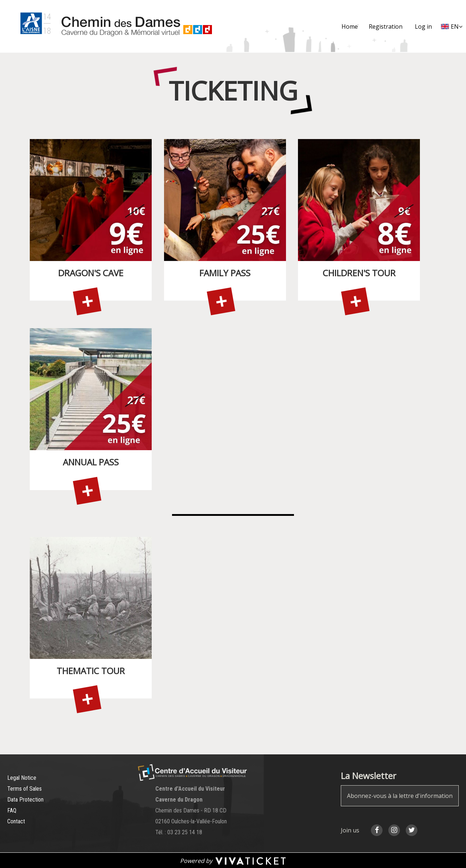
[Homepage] (112, 26)
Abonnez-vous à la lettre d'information (400, 796)
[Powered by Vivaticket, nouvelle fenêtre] (233, 860)
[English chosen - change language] (452, 27)
